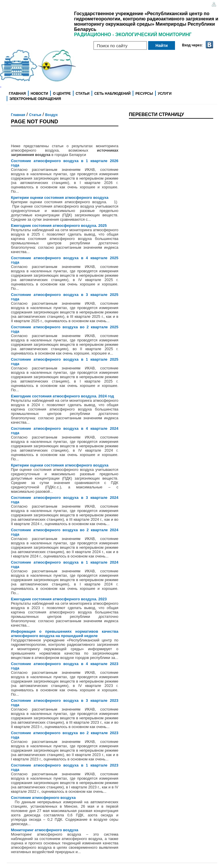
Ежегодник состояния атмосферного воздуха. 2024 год (62, 396)
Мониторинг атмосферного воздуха (44, 830)
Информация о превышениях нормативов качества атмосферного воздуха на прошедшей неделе (64, 634)
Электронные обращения (35, 99)
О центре (62, 94)
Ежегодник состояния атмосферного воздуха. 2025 (59, 226)
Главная (17, 94)
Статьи (83, 94)
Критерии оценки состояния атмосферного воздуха (60, 198)
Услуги (165, 94)
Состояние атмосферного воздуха (43, 798)
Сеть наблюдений (112, 94)
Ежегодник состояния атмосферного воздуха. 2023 (59, 599)
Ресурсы (144, 94)
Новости (39, 94)
